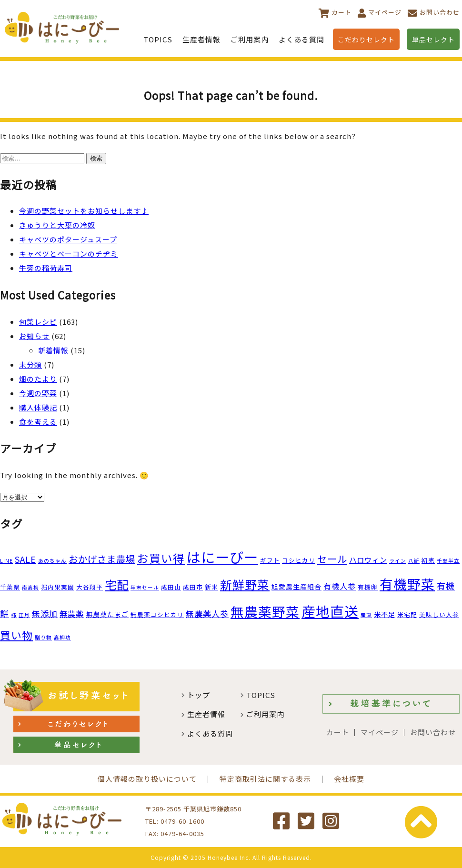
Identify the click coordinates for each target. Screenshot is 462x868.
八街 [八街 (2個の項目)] (414, 561)
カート (341, 12)
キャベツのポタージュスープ (68, 239)
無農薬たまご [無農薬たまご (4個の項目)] (107, 614)
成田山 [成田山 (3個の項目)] (171, 587)
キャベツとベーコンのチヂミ (69, 254)
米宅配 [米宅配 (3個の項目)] (407, 614)
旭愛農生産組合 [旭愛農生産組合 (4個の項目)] (296, 587)
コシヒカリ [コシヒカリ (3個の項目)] (299, 560)
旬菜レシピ (38, 322)
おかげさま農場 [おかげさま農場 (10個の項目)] (102, 559)
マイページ (385, 12)
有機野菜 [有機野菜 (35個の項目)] (407, 584)
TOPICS (158, 39)
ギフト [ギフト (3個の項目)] (270, 560)
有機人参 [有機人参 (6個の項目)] (340, 586)
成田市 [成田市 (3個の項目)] (193, 587)
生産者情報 (201, 39)
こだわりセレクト (366, 40)
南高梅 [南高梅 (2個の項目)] (30, 587)
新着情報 (53, 350)
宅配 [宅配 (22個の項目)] (117, 584)
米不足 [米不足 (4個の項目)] (385, 614)
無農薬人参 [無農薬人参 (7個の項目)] (207, 614)
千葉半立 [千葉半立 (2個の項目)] (448, 561)
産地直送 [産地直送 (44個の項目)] (330, 611)
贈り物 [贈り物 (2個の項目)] (43, 637)
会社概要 (349, 779)
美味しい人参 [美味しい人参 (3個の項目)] (439, 614)
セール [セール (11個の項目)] (332, 559)
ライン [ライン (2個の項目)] (398, 561)
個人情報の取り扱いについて (147, 779)
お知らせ (34, 336)
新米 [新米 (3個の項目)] (211, 587)
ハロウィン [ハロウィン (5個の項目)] (368, 559)
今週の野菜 (38, 393)
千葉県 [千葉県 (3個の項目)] (10, 587)
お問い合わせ (440, 12)
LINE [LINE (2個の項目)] (6, 561)
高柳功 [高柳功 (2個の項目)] (62, 637)
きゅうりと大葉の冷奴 (57, 225)
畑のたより (38, 379)
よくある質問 (301, 39)
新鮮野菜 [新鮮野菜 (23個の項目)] (245, 584)
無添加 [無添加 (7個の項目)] (45, 614)
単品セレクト (433, 40)
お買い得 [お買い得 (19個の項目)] (161, 558)
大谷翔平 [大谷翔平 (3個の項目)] (90, 587)
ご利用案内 (250, 39)
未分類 (30, 364)
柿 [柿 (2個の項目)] (14, 615)
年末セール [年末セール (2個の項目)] (145, 587)
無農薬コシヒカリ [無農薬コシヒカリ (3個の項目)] (157, 614)
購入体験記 (38, 407)
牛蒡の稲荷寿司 (46, 268)
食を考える (38, 422)
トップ (199, 695)
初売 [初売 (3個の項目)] (428, 560)
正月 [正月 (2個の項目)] (24, 615)
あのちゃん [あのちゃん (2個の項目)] (52, 561)
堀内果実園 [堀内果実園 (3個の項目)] (58, 587)
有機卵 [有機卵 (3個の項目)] (368, 587)
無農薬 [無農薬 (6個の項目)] (72, 614)
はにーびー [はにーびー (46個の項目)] (222, 557)
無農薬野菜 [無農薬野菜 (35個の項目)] (265, 611)
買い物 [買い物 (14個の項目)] (16, 635)
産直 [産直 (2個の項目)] (366, 615)
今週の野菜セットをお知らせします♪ (84, 211)
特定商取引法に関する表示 (265, 779)
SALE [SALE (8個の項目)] (25, 559)
